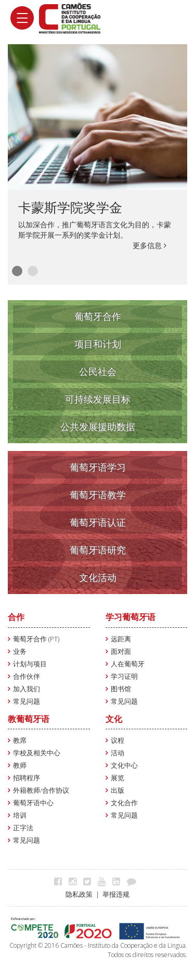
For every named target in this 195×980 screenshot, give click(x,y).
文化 (114, 719)
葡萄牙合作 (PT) (36, 639)
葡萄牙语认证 (98, 522)
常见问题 (27, 701)
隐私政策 (79, 894)
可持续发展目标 (98, 399)
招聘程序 (27, 778)
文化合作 (124, 803)
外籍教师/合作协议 (41, 790)
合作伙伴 (27, 676)
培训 (20, 815)
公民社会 (98, 371)
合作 (16, 617)
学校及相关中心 (37, 753)
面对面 (121, 652)
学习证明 (124, 676)
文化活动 (98, 577)
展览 (118, 778)
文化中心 (124, 765)
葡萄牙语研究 (98, 550)
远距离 (121, 639)
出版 (118, 790)
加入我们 (27, 689)
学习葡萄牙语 (131, 617)
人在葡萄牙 (128, 664)
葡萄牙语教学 (98, 495)
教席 (20, 740)
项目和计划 (98, 344)
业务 (20, 652)
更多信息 (149, 245)
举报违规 (116, 894)
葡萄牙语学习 (98, 467)
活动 (118, 753)
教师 (20, 765)
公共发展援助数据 (98, 427)
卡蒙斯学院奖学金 (70, 207)
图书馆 (121, 689)
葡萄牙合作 (98, 316)
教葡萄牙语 (29, 719)
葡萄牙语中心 (33, 803)
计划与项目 (30, 664)
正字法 (23, 828)
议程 (118, 740)
